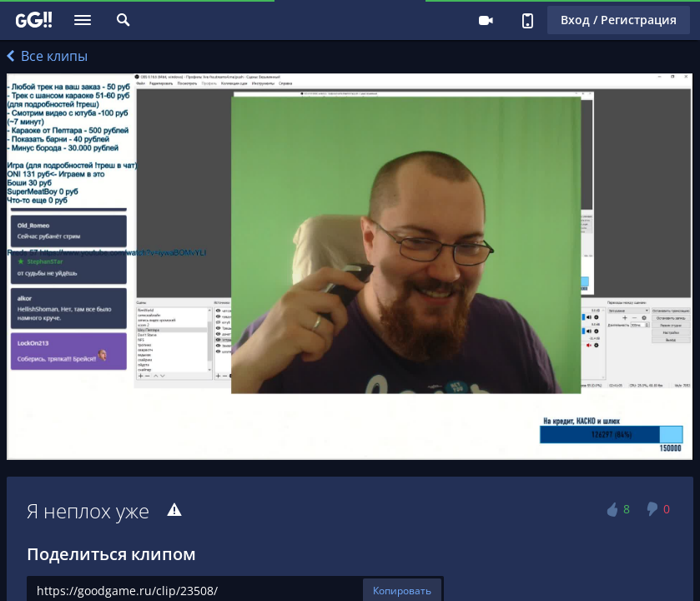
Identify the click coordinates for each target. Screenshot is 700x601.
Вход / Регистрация (619, 20)
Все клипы (47, 56)
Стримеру (486, 20)
